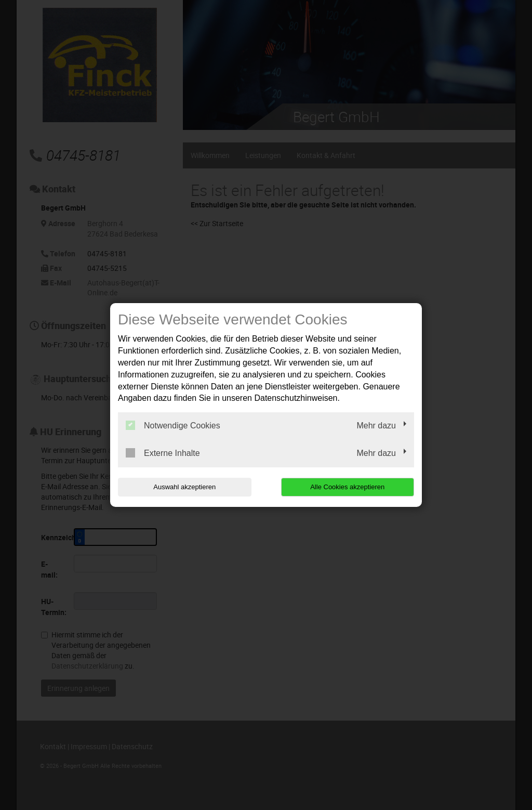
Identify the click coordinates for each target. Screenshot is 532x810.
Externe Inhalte (163, 453)
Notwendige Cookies (173, 425)
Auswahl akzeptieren (184, 487)
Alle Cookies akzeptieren (347, 487)
